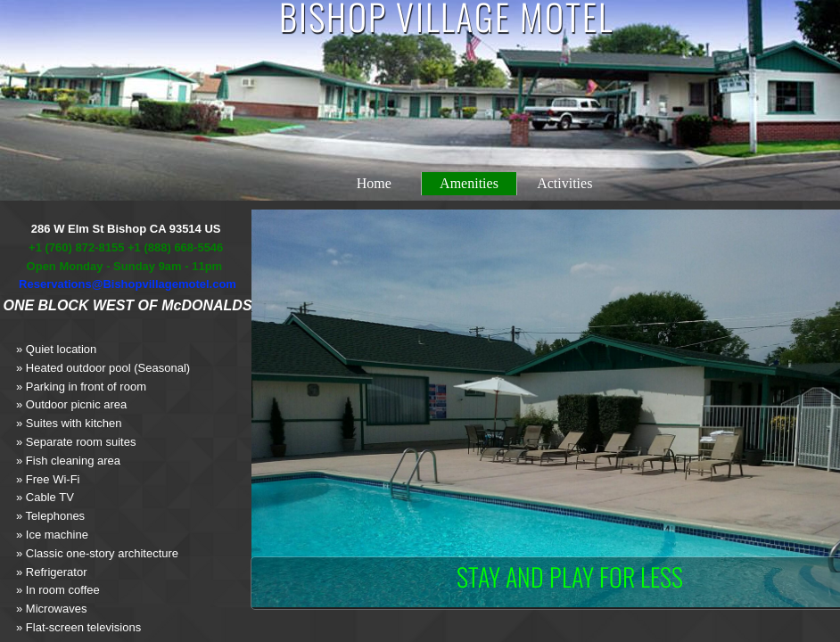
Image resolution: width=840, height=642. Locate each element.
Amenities (469, 183)
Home (374, 183)
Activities (564, 183)
